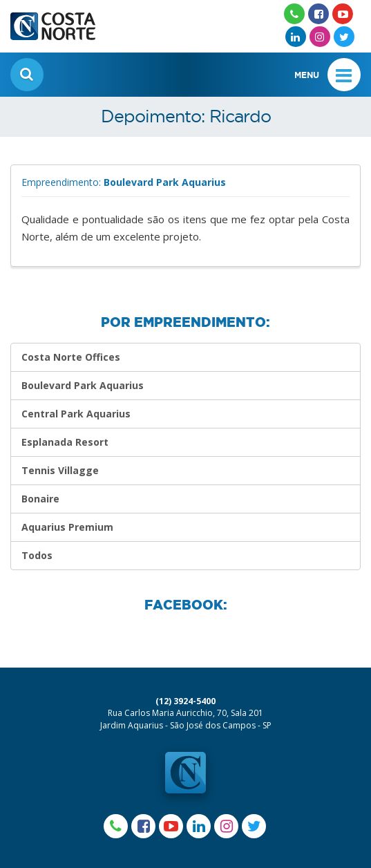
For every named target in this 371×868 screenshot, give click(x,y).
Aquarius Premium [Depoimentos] (67, 527)
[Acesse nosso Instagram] (320, 37)
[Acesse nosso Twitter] (344, 37)
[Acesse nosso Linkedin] (296, 37)
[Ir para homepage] (53, 20)
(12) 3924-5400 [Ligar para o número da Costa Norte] (185, 701)
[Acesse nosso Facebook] (318, 14)
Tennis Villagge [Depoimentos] (60, 470)
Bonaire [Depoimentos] (40, 499)
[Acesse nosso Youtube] (343, 14)
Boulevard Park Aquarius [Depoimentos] (83, 385)
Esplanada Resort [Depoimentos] (65, 442)
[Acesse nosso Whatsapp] (294, 14)
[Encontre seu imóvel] (27, 75)
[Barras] (344, 75)
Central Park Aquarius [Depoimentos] (76, 414)
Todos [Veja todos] (37, 555)
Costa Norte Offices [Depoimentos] (71, 357)
